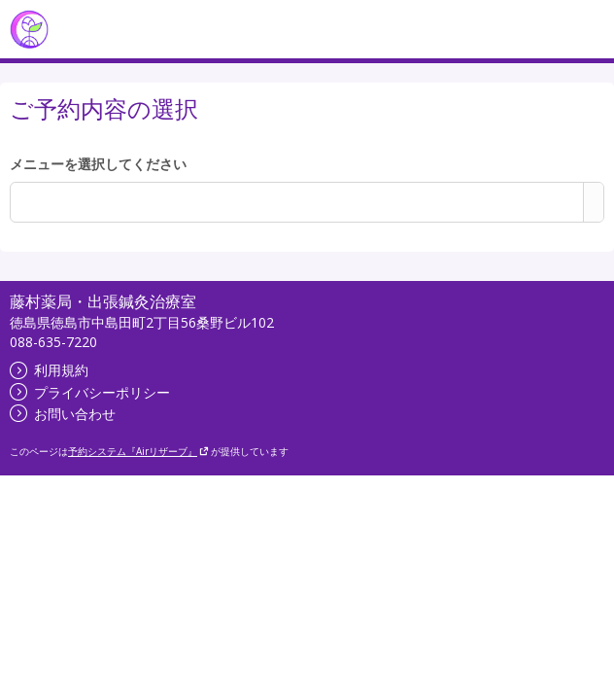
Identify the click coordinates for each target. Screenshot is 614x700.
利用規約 (49, 370)
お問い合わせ (63, 414)
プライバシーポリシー (90, 392)
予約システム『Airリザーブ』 (138, 451)
